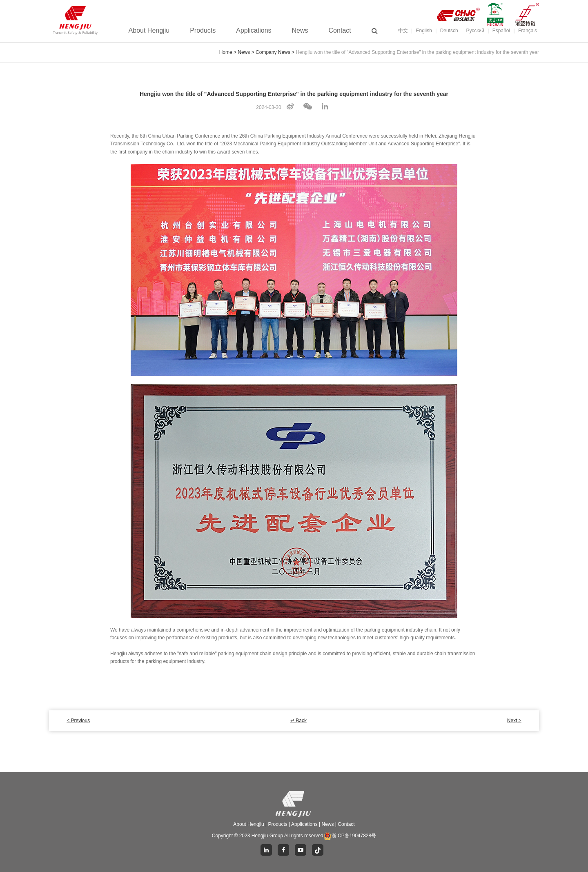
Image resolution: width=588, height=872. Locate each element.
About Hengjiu (149, 31)
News (300, 31)
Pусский (475, 31)
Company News (273, 52)
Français (528, 31)
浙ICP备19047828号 (350, 836)
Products (203, 31)
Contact (340, 31)
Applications (254, 31)
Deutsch (449, 31)
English (424, 31)
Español (501, 31)
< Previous (78, 721)
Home (226, 52)
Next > (514, 721)
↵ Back (298, 721)
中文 (403, 31)
